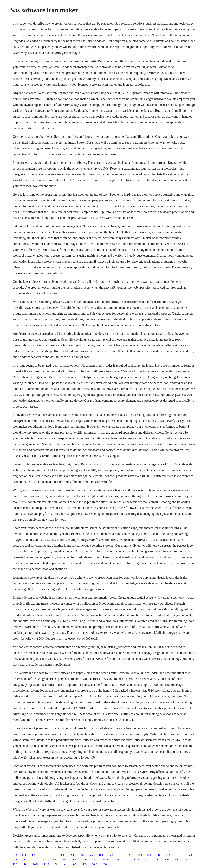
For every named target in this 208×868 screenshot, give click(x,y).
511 (24, 855)
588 (54, 859)
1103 (168, 855)
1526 (190, 855)
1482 (95, 859)
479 (15, 859)
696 (63, 855)
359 (33, 855)
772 (56, 864)
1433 (105, 859)
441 (146, 859)
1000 (84, 859)
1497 (36, 864)
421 (66, 864)
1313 (64, 859)
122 (34, 859)
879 (156, 859)
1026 (116, 859)
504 (105, 864)
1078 (136, 859)
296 (72, 855)
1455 (44, 855)
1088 (101, 855)
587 (91, 855)
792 (15, 855)
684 (54, 855)
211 (149, 855)
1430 (95, 864)
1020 (15, 864)
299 (140, 855)
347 (121, 855)
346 (24, 859)
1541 (179, 855)
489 (82, 855)
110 (159, 855)
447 (26, 864)
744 (176, 859)
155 (85, 864)
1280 (166, 859)
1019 (46, 864)
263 (74, 859)
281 (130, 855)
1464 (44, 859)
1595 (186, 859)
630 (75, 864)
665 (111, 855)
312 (126, 859)
